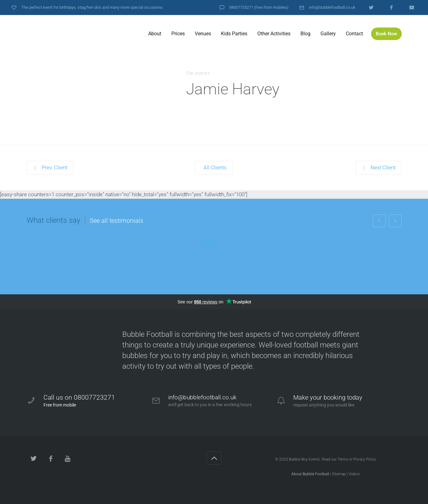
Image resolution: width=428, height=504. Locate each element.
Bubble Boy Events (304, 459)
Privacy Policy (365, 459)
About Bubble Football (310, 474)
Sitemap (339, 474)
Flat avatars (198, 73)
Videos (354, 474)
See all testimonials (116, 221)
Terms (343, 459)
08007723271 (241, 7)
